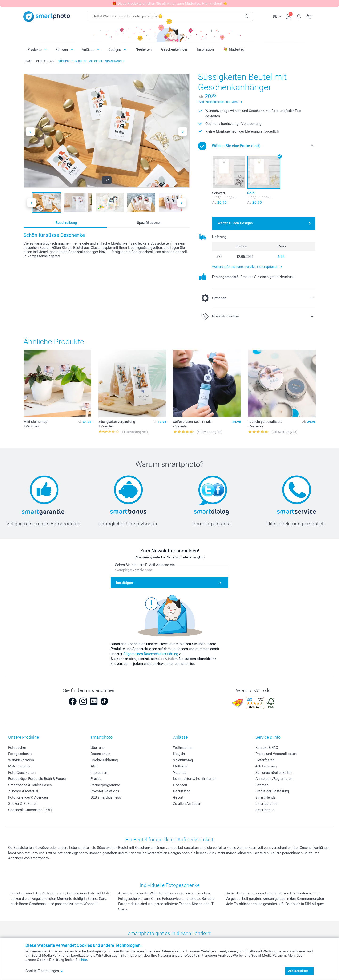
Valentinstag (183, 760)
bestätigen (124, 583)
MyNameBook (19, 766)
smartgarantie (266, 804)
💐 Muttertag (234, 49)
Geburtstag (182, 791)
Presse (96, 779)
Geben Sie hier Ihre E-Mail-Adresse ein (145, 565)
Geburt (178, 797)
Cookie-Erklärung (104, 760)
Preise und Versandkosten (276, 754)
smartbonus (265, 810)
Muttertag (181, 766)
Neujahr (179, 754)
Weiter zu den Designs (235, 223)
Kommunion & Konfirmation (195, 779)
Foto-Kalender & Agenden (28, 797)
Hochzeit (180, 785)
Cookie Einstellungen (44, 971)
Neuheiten (144, 49)
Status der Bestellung (272, 791)
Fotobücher (17, 748)
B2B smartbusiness (106, 797)
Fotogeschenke (20, 754)
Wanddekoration (21, 760)
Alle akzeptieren (298, 971)
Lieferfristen (265, 760)
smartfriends (265, 797)
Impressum (99, 773)
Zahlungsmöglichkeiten (274, 773)
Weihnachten (183, 748)
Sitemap (262, 785)
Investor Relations (105, 791)
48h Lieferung (266, 766)
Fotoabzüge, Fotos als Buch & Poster (37, 779)
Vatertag (180, 773)
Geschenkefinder (174, 49)
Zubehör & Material (23, 791)
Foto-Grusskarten (22, 773)
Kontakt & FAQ (267, 748)
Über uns (98, 748)
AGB (94, 766)
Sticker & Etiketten (23, 804)
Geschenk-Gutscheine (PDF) (30, 810)
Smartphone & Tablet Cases (30, 785)
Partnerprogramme (105, 785)
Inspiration (205, 49)
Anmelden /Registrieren (274, 779)
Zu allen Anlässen (187, 804)
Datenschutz (100, 754)
